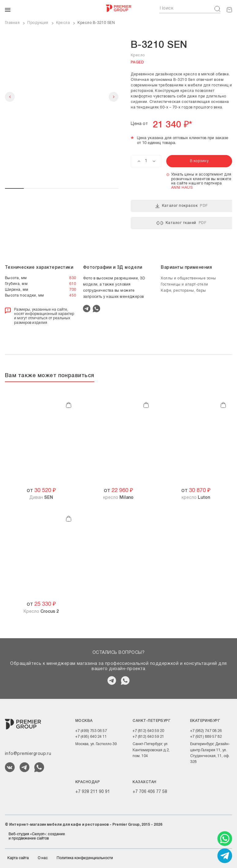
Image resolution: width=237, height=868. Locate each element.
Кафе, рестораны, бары (183, 291)
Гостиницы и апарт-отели (184, 284)
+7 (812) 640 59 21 (148, 737)
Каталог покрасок (182, 206)
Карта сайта (18, 858)
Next (114, 97)
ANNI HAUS (182, 188)
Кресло (41, 612)
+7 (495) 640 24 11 (91, 737)
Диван (41, 498)
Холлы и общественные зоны (188, 278)
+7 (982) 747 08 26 (206, 731)
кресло (118, 498)
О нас (43, 858)
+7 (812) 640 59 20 (148, 731)
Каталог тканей (181, 223)
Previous (10, 97)
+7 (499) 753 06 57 (91, 731)
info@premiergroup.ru (28, 754)
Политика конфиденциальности (85, 858)
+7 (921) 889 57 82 (206, 737)
